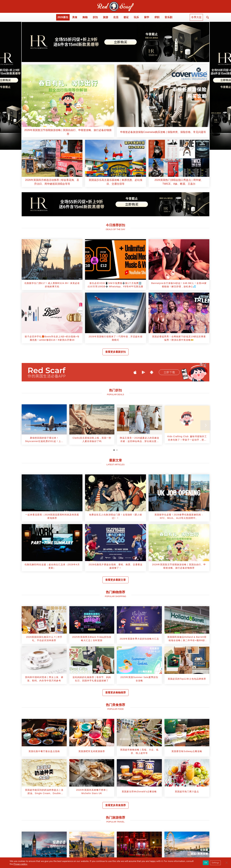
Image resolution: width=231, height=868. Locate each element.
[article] (68, 101)
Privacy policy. (20, 864)
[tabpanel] (44, 426)
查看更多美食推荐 (116, 805)
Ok (206, 863)
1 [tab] (114, 450)
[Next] (205, 425)
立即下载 (169, 372)
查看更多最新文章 (116, 580)
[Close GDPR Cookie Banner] (227, 863)
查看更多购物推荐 (116, 693)
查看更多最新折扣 (116, 352)
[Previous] (26, 425)
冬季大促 (196, 17)
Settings (215, 863)
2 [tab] (117, 450)
